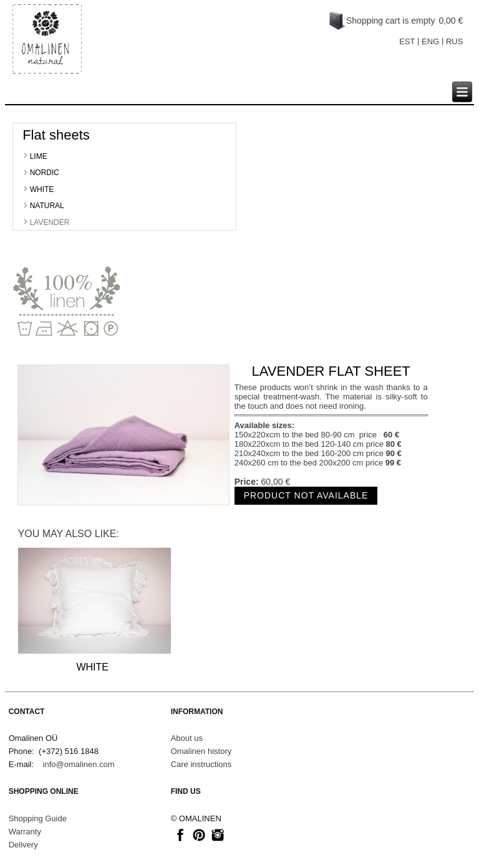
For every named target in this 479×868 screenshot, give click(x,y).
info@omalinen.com (79, 764)
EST (407, 41)
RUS (454, 41)
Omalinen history (201, 751)
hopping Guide (40, 818)
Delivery (23, 845)
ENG (430, 41)
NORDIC (45, 173)
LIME (39, 156)
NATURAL (47, 206)
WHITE (42, 189)
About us (187, 738)
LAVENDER (50, 222)
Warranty (25, 832)
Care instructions (201, 764)
